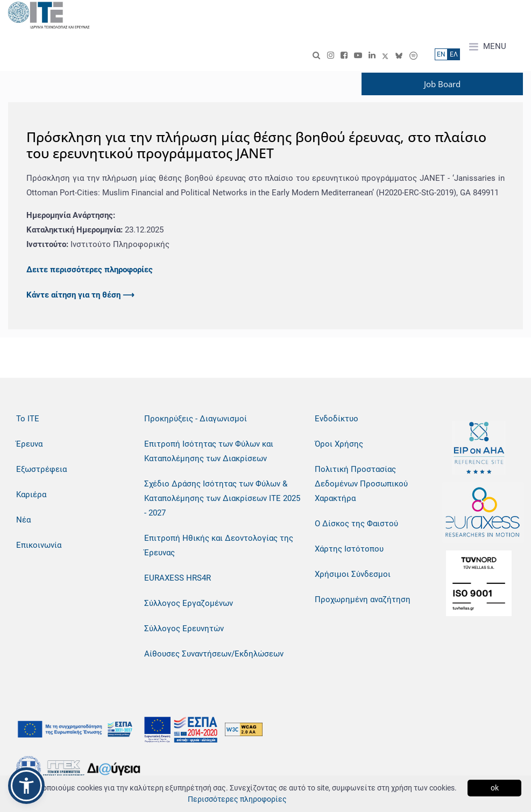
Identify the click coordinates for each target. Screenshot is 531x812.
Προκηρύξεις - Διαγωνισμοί (196, 419)
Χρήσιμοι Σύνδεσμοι (353, 574)
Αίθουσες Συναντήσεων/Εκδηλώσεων (214, 654)
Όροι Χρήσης (339, 444)
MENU (488, 47)
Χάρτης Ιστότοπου (349, 549)
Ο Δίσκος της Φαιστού (356, 524)
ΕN (441, 54)
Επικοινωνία (39, 545)
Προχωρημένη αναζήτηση (363, 599)
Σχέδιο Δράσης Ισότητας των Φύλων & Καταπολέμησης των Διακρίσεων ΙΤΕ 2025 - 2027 (222, 498)
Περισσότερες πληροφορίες (237, 799)
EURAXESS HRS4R (178, 578)
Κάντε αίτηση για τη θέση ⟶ (80, 295)
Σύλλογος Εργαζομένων (189, 603)
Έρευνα (29, 444)
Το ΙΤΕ (28, 419)
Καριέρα (31, 495)
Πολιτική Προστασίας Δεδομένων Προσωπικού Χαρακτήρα (361, 484)
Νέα (23, 520)
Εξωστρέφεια (41, 469)
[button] (26, 786)
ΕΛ (454, 54)
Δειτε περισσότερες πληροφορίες (90, 270)
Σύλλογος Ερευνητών (184, 629)
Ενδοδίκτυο (337, 419)
